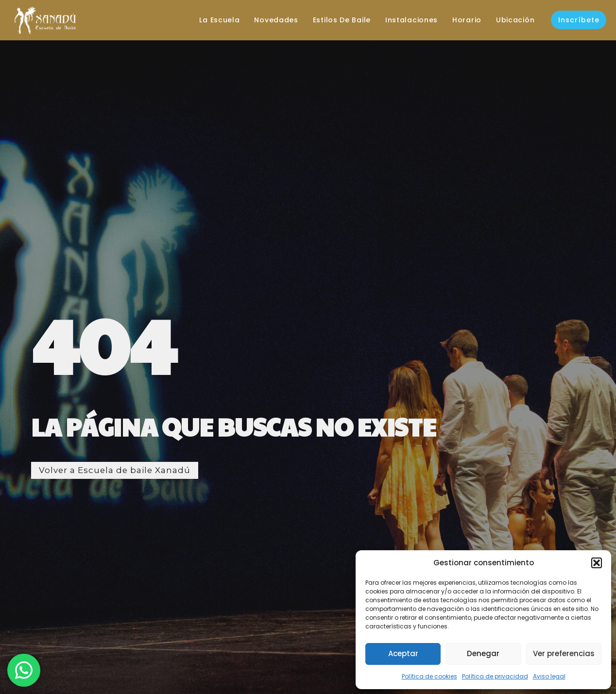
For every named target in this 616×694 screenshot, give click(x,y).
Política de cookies (429, 676)
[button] (597, 563)
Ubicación (510, 20)
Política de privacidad (495, 676)
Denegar (483, 653)
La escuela (214, 20)
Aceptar (403, 653)
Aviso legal (549, 676)
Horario (462, 20)
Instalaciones (406, 20)
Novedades (271, 20)
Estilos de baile (336, 20)
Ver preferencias (564, 653)
